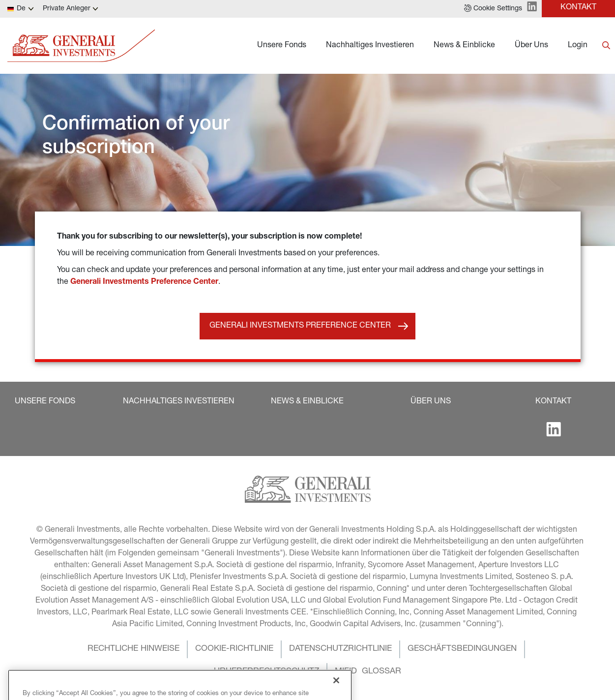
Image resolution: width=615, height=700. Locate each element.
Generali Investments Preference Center (144, 282)
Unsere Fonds (282, 46)
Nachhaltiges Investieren (370, 46)
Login (578, 46)
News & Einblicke (464, 46)
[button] (493, 9)
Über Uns (531, 46)
